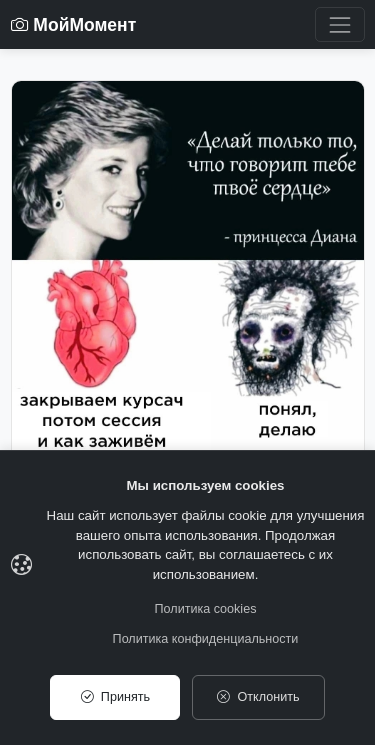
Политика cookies (206, 609)
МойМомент (74, 25)
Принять (115, 697)
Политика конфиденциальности (206, 639)
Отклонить (258, 697)
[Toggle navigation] (339, 24)
